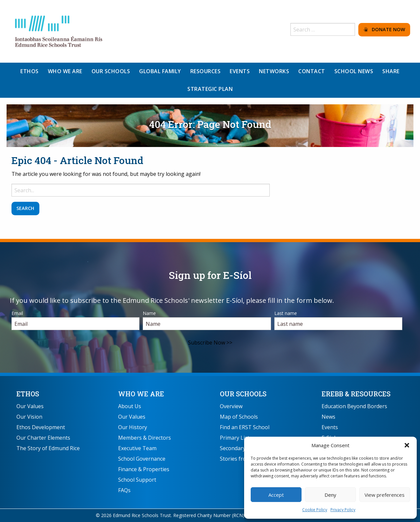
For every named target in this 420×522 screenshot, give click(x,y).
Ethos (28, 394)
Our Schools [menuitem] (111, 71)
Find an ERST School (245, 427)
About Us (130, 406)
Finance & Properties (144, 469)
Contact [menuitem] (312, 71)
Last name (286, 313)
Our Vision (29, 417)
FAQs (124, 490)
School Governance (142, 459)
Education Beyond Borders (354, 406)
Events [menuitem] (240, 71)
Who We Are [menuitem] (65, 71)
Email (17, 313)
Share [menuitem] (391, 71)
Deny (330, 495)
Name (149, 313)
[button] (407, 445)
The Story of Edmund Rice (48, 448)
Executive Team (137, 448)
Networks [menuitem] (274, 71)
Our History (133, 427)
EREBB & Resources (356, 394)
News (328, 417)
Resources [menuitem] (206, 71)
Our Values (30, 406)
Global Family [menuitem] (160, 71)
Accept (276, 495)
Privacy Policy (343, 510)
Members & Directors (145, 438)
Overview (231, 406)
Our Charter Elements (43, 438)
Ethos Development (41, 427)
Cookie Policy (315, 510)
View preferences (385, 495)
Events (330, 427)
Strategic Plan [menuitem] (210, 89)
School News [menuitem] (354, 71)
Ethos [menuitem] (30, 71)
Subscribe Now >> (210, 343)
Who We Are (141, 394)
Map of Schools (239, 417)
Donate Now (384, 29)
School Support (137, 480)
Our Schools (243, 394)
